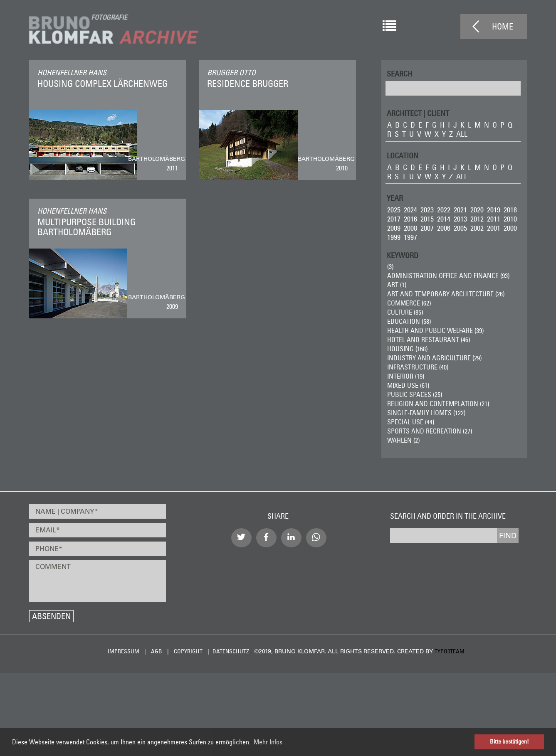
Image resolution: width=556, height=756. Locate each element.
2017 (394, 219)
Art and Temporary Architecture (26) (446, 294)
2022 (444, 210)
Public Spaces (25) (415, 394)
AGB (157, 651)
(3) (390, 266)
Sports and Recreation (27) (430, 431)
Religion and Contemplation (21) (438, 404)
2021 (460, 210)
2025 (394, 210)
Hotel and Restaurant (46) (429, 340)
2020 (477, 210)
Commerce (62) (409, 303)
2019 (494, 210)
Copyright (188, 651)
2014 (444, 219)
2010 (510, 219)
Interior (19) (406, 376)
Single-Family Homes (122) (426, 413)
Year (395, 198)
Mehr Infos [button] (268, 742)
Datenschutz (231, 651)
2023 (427, 210)
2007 (427, 228)
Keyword (403, 255)
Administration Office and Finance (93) (448, 276)
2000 (510, 228)
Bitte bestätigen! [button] (509, 741)
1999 (394, 237)
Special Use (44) (411, 422)
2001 (494, 228)
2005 (460, 228)
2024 (410, 210)
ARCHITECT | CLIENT (418, 113)
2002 (477, 228)
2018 (510, 210)
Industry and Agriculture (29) (434, 358)
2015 (427, 219)
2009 (394, 228)
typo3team (450, 651)
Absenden (51, 616)
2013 (460, 219)
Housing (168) (407, 349)
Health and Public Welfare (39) (435, 330)
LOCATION (403, 155)
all (462, 134)
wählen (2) (403, 440)
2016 (410, 219)
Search (399, 73)
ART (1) (397, 285)
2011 (494, 219)
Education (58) (409, 321)
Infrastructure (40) (418, 367)
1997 (410, 237)
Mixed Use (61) (408, 385)
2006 (444, 228)
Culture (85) (405, 312)
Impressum (124, 651)
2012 (477, 219)
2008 (410, 228)
